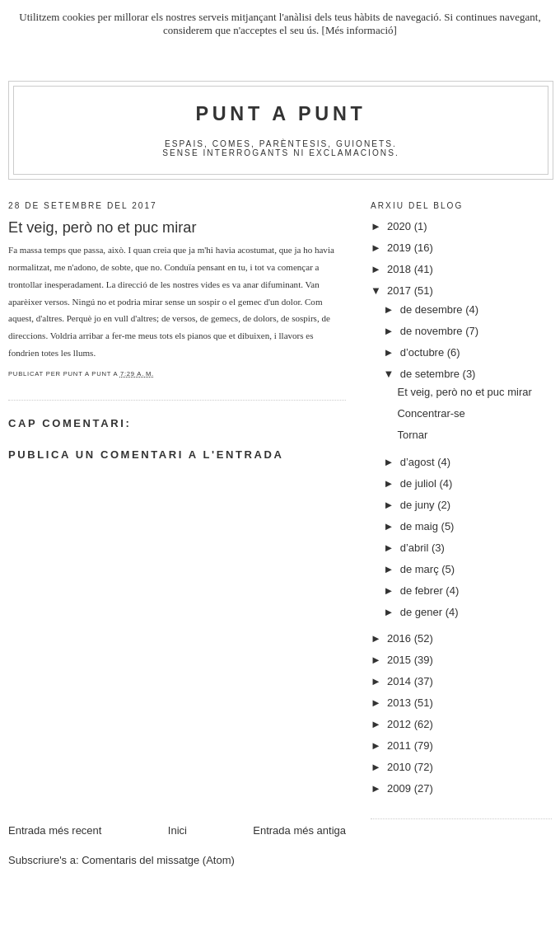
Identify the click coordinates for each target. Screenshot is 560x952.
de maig (421, 526)
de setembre (432, 374)
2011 (401, 746)
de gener (423, 612)
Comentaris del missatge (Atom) (158, 860)
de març (421, 569)
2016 (401, 638)
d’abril (416, 548)
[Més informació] (359, 30)
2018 (401, 269)
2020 (401, 226)
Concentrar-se (431, 413)
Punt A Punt (281, 114)
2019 (401, 248)
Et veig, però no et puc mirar (464, 392)
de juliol (420, 483)
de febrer (423, 591)
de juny (419, 505)
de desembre (433, 310)
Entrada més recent (55, 830)
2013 (401, 703)
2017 (401, 291)
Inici (177, 830)
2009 (401, 788)
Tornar (412, 435)
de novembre (433, 331)
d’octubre (424, 352)
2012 (401, 724)
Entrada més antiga (299, 830)
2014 (401, 681)
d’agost (419, 462)
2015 (401, 660)
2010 (401, 767)
